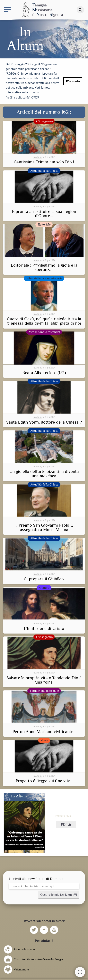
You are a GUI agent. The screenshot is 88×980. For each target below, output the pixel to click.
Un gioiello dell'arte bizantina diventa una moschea (44, 473)
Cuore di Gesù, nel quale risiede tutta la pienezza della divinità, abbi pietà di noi (44, 320)
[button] (66, 824)
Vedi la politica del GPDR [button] (23, 98)
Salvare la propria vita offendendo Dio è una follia (44, 679)
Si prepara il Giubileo (44, 578)
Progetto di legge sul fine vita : (44, 780)
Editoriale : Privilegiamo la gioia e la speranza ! (44, 267)
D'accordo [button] (73, 81)
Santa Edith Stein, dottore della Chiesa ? (44, 421)
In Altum (37, 156)
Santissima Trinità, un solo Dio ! (44, 161)
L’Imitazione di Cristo (44, 628)
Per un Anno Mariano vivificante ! (44, 731)
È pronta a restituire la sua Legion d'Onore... (44, 213)
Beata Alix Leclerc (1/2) (44, 372)
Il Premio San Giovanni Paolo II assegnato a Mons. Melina (44, 527)
